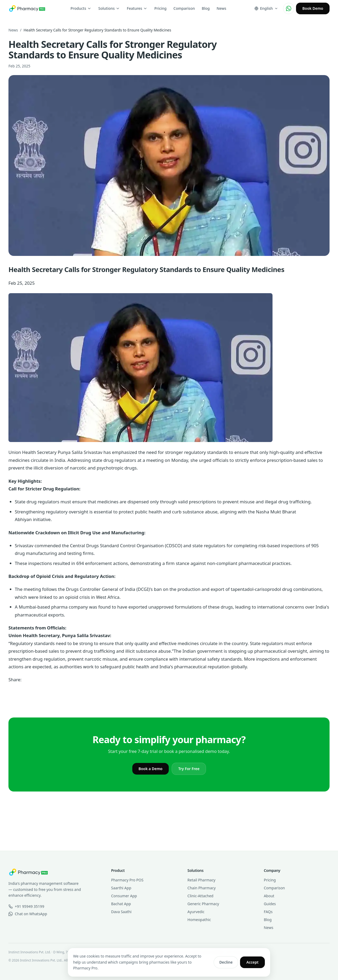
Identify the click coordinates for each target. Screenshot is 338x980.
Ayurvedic (196, 912)
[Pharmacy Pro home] (27, 8)
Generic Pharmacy (203, 904)
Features (137, 8)
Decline (226, 962)
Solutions (109, 8)
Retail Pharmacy (201, 880)
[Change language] (266, 8)
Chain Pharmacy (202, 888)
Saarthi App (121, 888)
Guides (270, 904)
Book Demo (313, 8)
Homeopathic (199, 920)
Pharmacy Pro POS (127, 880)
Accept (252, 962)
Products (81, 8)
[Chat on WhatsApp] (289, 8)
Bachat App (121, 904)
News (221, 8)
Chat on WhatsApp (28, 914)
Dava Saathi (121, 912)
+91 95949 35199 (26, 906)
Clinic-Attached (200, 896)
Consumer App (124, 896)
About (269, 896)
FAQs (268, 912)
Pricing (160, 8)
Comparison (184, 8)
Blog (206, 8)
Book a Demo (151, 769)
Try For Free (189, 769)
